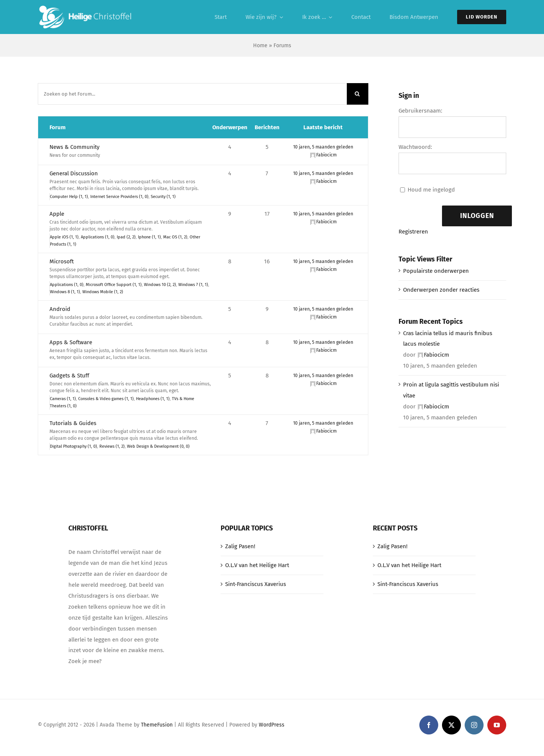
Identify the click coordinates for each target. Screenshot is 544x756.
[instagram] (474, 725)
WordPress (272, 725)
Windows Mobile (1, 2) (103, 292)
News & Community (74, 147)
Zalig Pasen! (240, 546)
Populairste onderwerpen (436, 271)
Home (260, 46)
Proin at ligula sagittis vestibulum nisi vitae (451, 390)
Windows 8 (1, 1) (65, 292)
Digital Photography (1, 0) (73, 446)
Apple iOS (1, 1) (64, 237)
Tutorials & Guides (73, 423)
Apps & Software (71, 342)
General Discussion (74, 173)
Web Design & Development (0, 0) (158, 446)
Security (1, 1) (163, 197)
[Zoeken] (358, 94)
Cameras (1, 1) (63, 399)
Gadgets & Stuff (69, 376)
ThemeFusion (157, 725)
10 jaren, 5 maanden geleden (323, 147)
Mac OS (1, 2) (175, 237)
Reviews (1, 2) (112, 446)
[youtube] (497, 725)
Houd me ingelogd (431, 190)
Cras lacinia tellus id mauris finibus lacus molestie (448, 339)
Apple (57, 214)
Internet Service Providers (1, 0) (119, 197)
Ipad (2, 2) (126, 237)
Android (60, 309)
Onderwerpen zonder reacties (441, 290)
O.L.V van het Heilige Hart (257, 565)
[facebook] (429, 725)
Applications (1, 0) (98, 237)
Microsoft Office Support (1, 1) (114, 285)
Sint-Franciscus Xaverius (256, 584)
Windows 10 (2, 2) (160, 285)
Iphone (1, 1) (149, 237)
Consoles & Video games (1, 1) (106, 399)
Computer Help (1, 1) (69, 197)
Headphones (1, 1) (153, 399)
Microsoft (62, 261)
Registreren (413, 232)
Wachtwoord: (415, 147)
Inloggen (477, 216)
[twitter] (451, 725)
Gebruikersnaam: (420, 111)
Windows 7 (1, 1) (193, 285)
